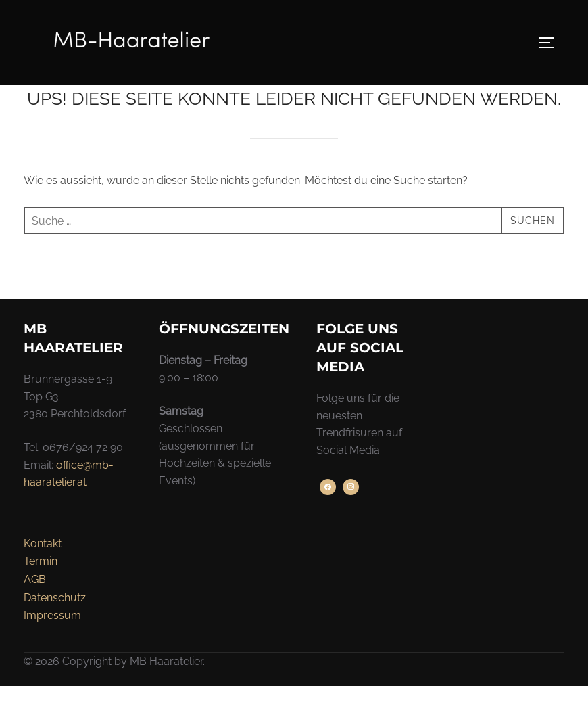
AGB (35, 610)
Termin (41, 592)
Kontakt (43, 575)
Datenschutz (55, 628)
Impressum (52, 646)
